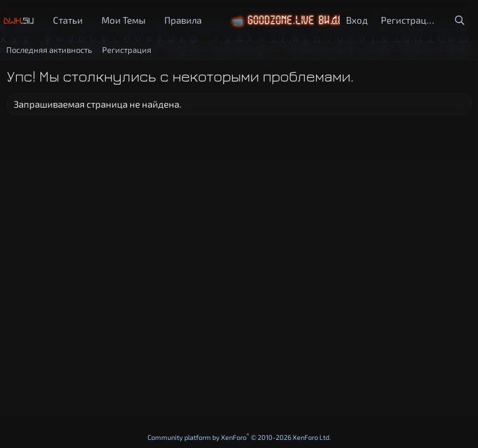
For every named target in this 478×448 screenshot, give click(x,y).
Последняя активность (49, 50)
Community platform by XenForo (239, 437)
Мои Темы (124, 20)
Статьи (68, 20)
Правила (183, 20)
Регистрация (127, 50)
